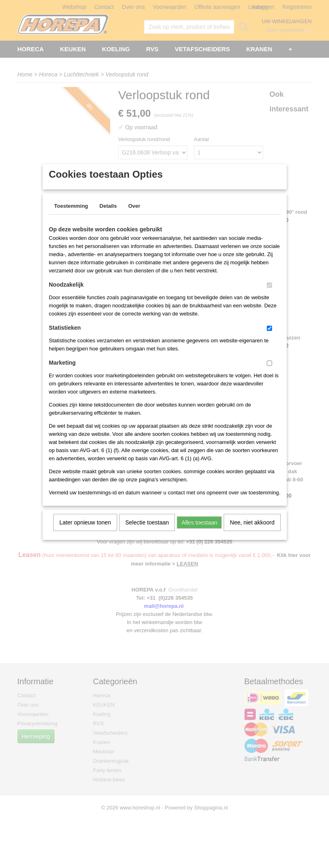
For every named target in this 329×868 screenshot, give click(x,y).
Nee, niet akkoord (252, 533)
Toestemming (71, 216)
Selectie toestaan (147, 533)
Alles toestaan (199, 533)
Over (134, 216)
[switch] (269, 296)
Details (108, 216)
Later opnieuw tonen (85, 533)
